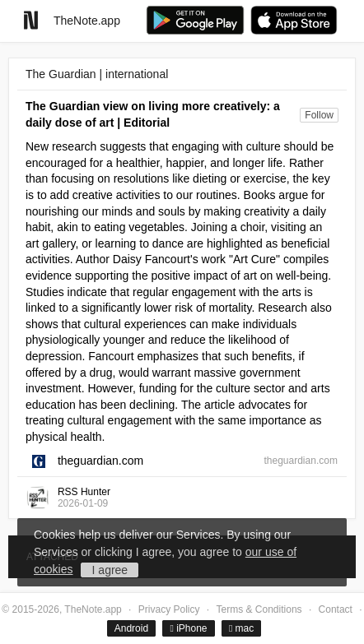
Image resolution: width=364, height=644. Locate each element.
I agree (110, 570)
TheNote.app (87, 21)
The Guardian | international (97, 74)
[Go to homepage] (31, 20)
